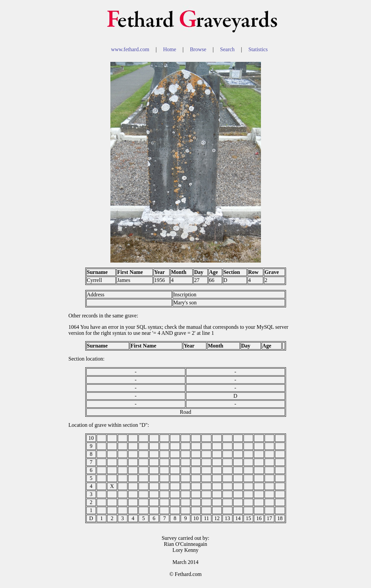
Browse (199, 49)
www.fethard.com (131, 49)
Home (170, 49)
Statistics (258, 49)
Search (228, 49)
